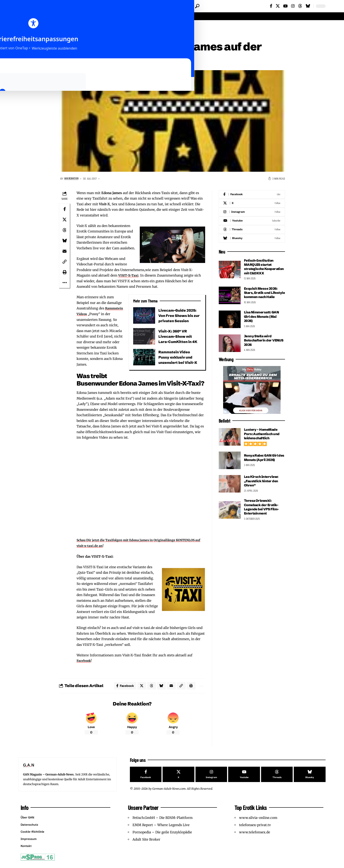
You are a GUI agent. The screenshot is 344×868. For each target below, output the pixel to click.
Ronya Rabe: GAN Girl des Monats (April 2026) (264, 467)
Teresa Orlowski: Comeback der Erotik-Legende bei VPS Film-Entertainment (263, 516)
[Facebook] (271, 6)
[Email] (64, 252)
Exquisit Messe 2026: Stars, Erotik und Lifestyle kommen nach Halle (263, 300)
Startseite (66, 27)
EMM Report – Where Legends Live (161, 828)
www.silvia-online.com (258, 821)
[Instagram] (293, 6)
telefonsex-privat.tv (255, 828)
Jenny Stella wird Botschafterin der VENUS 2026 (259, 350)
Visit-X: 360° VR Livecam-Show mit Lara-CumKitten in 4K (179, 337)
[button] (197, 6)
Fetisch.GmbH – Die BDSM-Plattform (163, 821)
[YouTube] (285, 6)
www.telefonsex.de (255, 835)
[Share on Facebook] (64, 210)
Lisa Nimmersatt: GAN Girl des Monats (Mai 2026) (263, 326)
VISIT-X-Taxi (129, 276)
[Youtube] (252, 222)
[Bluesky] (308, 6)
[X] (278, 6)
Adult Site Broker (146, 843)
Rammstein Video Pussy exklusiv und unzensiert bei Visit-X (179, 358)
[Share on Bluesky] (64, 241)
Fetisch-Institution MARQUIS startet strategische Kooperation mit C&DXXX (260, 270)
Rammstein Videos (92, 315)
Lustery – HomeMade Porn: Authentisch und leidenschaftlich (262, 443)
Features (83, 27)
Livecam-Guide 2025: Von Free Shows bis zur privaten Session (178, 316)
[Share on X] (64, 220)
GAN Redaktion (73, 180)
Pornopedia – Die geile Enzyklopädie (162, 835)
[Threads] (300, 6)
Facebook (84, 661)
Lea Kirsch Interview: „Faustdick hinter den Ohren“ (262, 490)
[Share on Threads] (64, 231)
